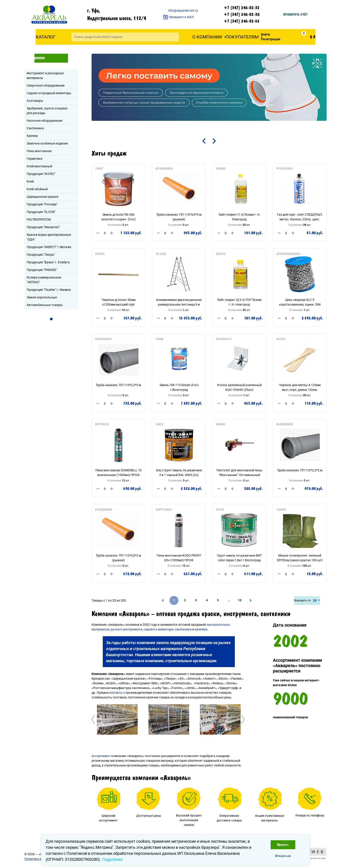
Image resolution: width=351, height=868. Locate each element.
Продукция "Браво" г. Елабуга (48, 262)
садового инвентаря (158, 629)
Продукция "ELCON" (41, 212)
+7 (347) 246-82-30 (242, 15)
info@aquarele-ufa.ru (181, 11)
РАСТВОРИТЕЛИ (39, 219)
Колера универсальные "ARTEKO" (44, 280)
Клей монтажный (39, 166)
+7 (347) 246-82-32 (242, 8)
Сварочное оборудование (46, 85)
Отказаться (283, 856)
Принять (283, 845)
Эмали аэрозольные (42, 297)
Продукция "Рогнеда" (42, 204)
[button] (209, 37)
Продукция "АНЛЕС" (41, 174)
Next (244, 719)
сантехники (183, 629)
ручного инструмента (126, 629)
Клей (30, 181)
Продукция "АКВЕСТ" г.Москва (49, 247)
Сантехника (35, 128)
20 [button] (315, 600)
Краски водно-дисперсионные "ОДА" (49, 237)
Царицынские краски (42, 197)
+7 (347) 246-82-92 (242, 21)
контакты (116, 693)
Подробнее (112, 859)
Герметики (34, 159)
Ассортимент (101, 756)
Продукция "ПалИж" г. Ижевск (49, 290)
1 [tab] (51, 319)
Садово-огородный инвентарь (49, 93)
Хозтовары (35, 101)
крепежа (201, 629)
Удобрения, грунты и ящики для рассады (47, 111)
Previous (94, 719)
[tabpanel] (209, 87)
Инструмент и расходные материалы (45, 76)
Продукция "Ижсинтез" (43, 227)
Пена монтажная (39, 151)
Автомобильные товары (45, 305)
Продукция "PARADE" (42, 270)
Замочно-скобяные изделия (47, 143)
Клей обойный (37, 189)
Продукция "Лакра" (41, 255)
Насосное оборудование (45, 121)
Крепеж (32, 136)
